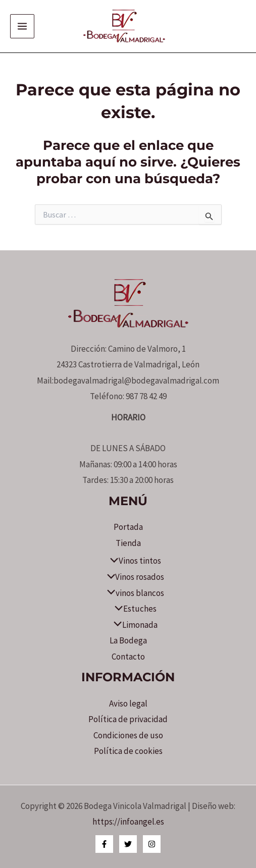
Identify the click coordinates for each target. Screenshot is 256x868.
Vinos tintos (133, 561)
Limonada (133, 625)
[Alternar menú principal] (22, 26)
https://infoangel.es (128, 822)
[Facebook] (104, 844)
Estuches (133, 609)
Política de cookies (128, 751)
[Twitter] (128, 844)
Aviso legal (128, 703)
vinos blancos (133, 593)
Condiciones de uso (128, 735)
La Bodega (128, 640)
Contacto (128, 657)
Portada (128, 527)
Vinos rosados (133, 577)
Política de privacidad (128, 719)
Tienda (128, 543)
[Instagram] (152, 844)
